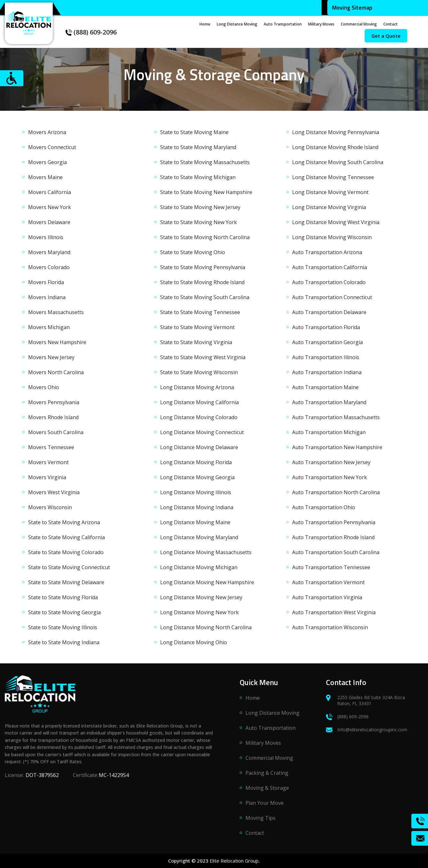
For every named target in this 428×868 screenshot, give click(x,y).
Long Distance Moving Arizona (197, 387)
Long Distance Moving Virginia (329, 207)
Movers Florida (46, 282)
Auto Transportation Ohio (324, 507)
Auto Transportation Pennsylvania (334, 522)
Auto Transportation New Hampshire (337, 447)
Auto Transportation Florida (326, 327)
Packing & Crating (267, 776)
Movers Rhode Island (53, 417)
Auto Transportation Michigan (329, 432)
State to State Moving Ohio (193, 252)
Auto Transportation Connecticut (332, 297)
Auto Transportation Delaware (329, 312)
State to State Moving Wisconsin (199, 372)
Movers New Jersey (51, 357)
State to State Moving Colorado (66, 552)
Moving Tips (261, 821)
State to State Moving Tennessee (200, 312)
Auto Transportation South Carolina (336, 552)
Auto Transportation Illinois (326, 357)
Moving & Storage (267, 791)
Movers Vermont (48, 462)
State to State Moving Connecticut (69, 567)
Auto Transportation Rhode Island (333, 537)
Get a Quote (386, 36)
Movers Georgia (47, 162)
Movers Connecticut (52, 147)
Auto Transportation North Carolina (336, 492)
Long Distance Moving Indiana (197, 507)
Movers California (50, 192)
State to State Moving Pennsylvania (203, 267)
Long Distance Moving (237, 24)
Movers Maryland (49, 252)
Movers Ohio (44, 387)
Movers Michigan (49, 327)
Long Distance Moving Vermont (330, 192)
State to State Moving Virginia (196, 342)
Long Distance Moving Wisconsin (332, 237)
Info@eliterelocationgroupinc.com (367, 733)
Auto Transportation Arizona (327, 252)
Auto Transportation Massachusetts (336, 417)
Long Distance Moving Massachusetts (206, 552)
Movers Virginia (47, 477)
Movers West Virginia (54, 492)
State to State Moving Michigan (198, 177)
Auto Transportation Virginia (327, 597)
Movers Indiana (47, 297)
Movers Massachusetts (56, 312)
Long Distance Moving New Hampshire (207, 582)
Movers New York (50, 207)
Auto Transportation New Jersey (331, 462)
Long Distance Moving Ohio (194, 642)
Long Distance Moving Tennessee (333, 177)
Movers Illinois (46, 237)
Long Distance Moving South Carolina (338, 162)
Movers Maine (45, 177)
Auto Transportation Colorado (329, 282)
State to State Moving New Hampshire (206, 192)
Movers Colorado (49, 267)
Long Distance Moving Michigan (199, 567)
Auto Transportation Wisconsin (330, 627)
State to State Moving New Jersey (200, 207)
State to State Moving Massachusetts (205, 162)
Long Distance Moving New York (199, 612)
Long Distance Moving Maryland (199, 537)
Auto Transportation (283, 24)
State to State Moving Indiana (64, 642)
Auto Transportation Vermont (328, 582)
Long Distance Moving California (199, 402)
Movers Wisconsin (50, 507)
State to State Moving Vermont (197, 327)
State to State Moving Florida (63, 597)
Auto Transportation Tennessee (331, 567)
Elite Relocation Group (234, 861)
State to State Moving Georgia (64, 612)
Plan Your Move (265, 806)
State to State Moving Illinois (63, 627)
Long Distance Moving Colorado (199, 417)
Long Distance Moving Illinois (196, 492)
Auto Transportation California (330, 267)
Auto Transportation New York (330, 477)
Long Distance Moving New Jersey (201, 597)
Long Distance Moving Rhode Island (335, 147)
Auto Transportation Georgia (327, 342)
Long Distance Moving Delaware (199, 447)
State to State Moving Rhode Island (202, 282)
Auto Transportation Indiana (327, 372)
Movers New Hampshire (57, 342)
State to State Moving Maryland (198, 147)
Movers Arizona (47, 132)
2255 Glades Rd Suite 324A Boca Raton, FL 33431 (366, 704)
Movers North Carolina (56, 372)
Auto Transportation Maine (325, 387)
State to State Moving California (66, 537)
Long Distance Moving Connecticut (202, 432)
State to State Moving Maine (194, 132)
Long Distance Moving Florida (196, 462)
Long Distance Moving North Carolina (206, 627)
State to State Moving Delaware (66, 582)
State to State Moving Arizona (64, 522)
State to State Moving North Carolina (205, 237)
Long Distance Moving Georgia (197, 477)
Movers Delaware (49, 222)
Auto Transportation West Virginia (334, 612)
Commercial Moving (359, 24)
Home (205, 24)
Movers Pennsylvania (54, 402)
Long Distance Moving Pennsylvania (336, 132)
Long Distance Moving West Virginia (336, 222)
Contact (390, 24)
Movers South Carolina (56, 432)
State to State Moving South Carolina (205, 297)
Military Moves (321, 24)
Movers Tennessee (51, 447)
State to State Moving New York (198, 222)
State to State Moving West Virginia (203, 357)
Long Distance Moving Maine (195, 522)
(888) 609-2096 (91, 32)
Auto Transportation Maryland (329, 402)
